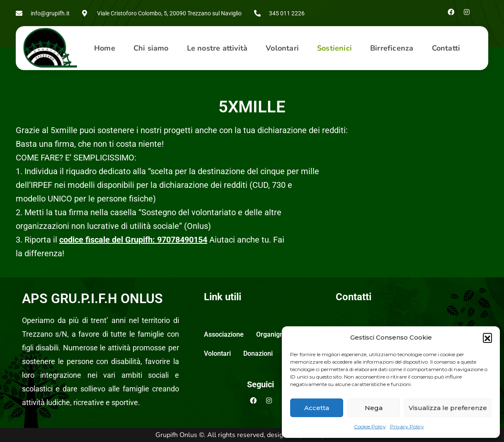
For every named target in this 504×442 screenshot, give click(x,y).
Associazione (224, 334)
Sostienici (334, 48)
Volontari (282, 48)
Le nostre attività (217, 48)
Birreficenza (392, 48)
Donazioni (258, 353)
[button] (487, 338)
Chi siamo (151, 48)
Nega (374, 408)
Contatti (446, 48)
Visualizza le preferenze (448, 408)
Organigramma (279, 334)
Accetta (317, 408)
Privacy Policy (407, 426)
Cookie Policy (370, 426)
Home (105, 48)
